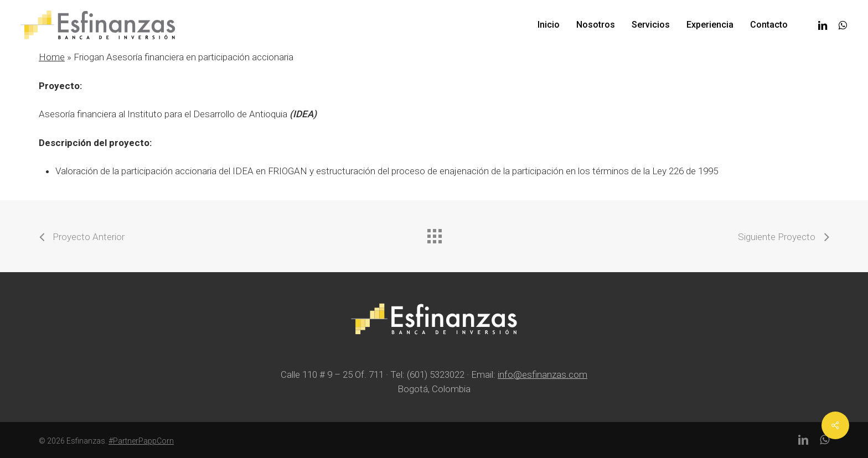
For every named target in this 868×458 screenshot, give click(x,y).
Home (52, 57)
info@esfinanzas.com (542, 374)
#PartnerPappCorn (141, 441)
